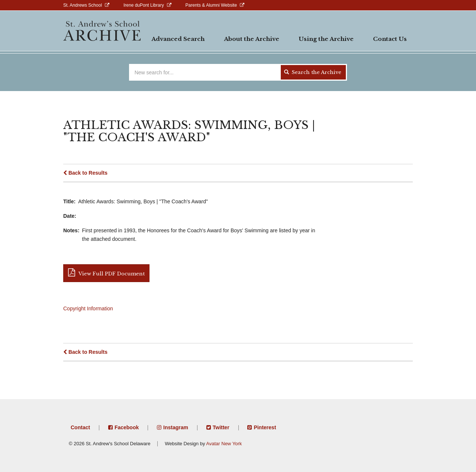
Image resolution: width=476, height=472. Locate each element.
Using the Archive (326, 39)
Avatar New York (224, 444)
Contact (80, 427)
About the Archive (252, 39)
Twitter (221, 427)
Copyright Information (88, 308)
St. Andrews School (83, 5)
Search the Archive (313, 72)
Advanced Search (178, 39)
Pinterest (265, 427)
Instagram (176, 427)
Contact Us (390, 39)
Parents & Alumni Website (211, 5)
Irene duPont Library (144, 5)
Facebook (127, 427)
